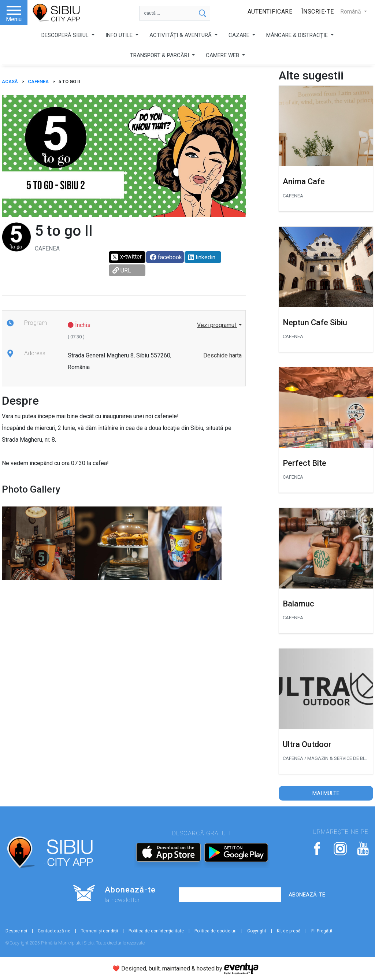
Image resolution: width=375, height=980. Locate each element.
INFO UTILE (120, 35)
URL (122, 270)
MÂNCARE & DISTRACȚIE (298, 35)
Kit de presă (289, 931)
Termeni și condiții (99, 931)
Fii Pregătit (322, 931)
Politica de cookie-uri (216, 931)
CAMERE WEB (223, 55)
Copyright (257, 931)
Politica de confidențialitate (156, 931)
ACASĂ (10, 81)
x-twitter (126, 257)
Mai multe (326, 793)
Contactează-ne (54, 931)
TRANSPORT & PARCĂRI (160, 55)
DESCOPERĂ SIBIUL (66, 35)
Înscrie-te (318, 12)
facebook (166, 257)
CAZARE (240, 35)
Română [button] (351, 12)
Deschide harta (222, 355)
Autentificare (270, 12)
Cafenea (38, 81)
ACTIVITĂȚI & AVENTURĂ (181, 35)
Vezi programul (217, 325)
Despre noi (16, 931)
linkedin (202, 257)
